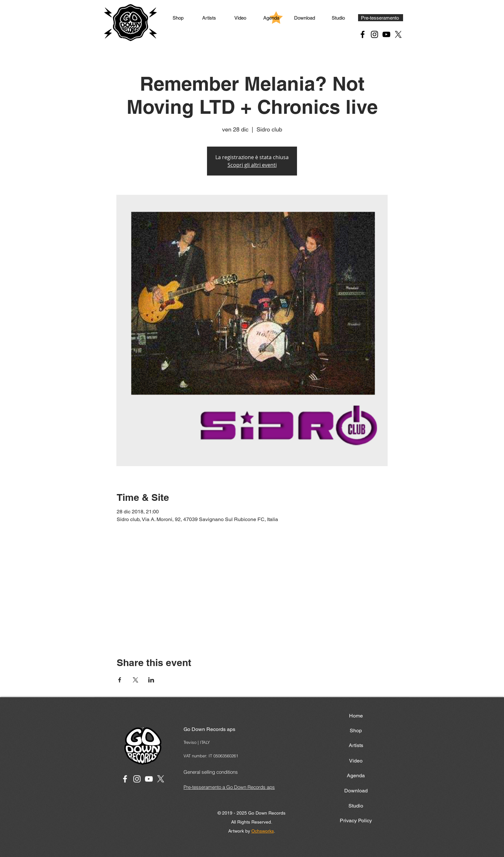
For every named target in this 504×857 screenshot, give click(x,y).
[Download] (305, 18)
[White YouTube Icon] (149, 779)
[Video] (240, 18)
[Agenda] (271, 18)
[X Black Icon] (398, 34)
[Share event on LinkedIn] (151, 680)
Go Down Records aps (209, 729)
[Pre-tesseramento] (381, 18)
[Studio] (338, 18)
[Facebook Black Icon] (363, 34)
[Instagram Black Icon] (374, 34)
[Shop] (178, 18)
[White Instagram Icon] (137, 779)
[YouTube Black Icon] (386, 34)
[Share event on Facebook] (120, 680)
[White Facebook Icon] (125, 779)
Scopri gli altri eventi (252, 165)
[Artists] (209, 18)
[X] (161, 779)
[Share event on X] (135, 680)
